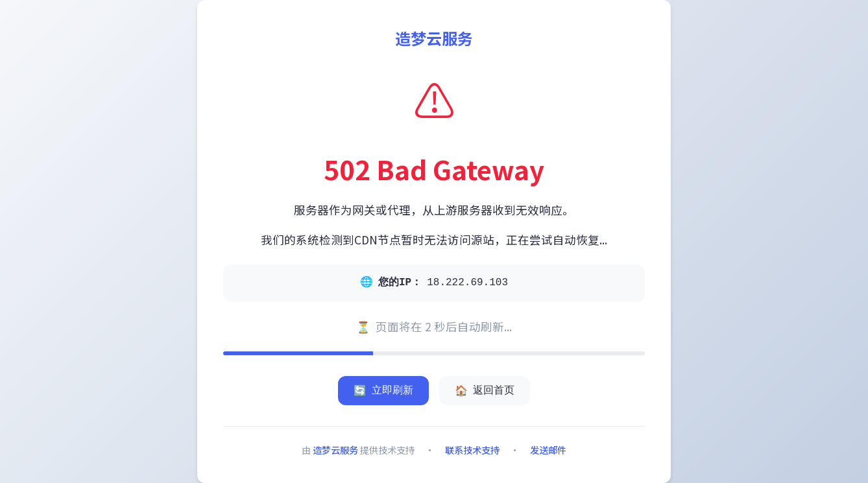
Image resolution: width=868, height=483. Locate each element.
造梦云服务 (335, 450)
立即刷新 (383, 391)
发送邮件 (548, 450)
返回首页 (485, 391)
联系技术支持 (472, 450)
